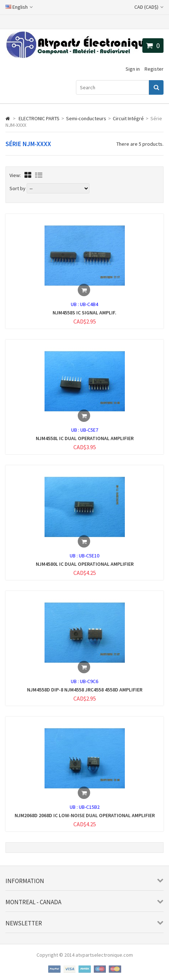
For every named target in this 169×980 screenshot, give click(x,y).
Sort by (18, 188)
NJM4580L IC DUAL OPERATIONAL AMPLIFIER (85, 564)
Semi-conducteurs (86, 118)
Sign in (133, 69)
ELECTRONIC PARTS (39, 118)
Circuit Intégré (128, 118)
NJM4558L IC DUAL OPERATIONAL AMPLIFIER (85, 438)
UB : (75, 304)
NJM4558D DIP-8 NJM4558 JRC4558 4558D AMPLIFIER (85, 690)
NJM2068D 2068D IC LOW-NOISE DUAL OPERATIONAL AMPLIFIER (85, 815)
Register (154, 69)
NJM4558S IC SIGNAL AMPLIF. (84, 313)
